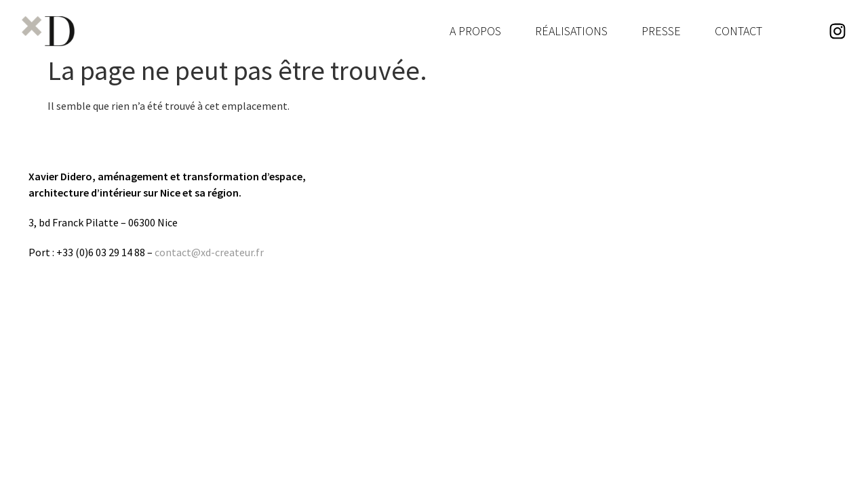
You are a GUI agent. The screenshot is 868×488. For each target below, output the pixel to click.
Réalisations (571, 31)
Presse (661, 31)
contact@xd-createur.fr (209, 252)
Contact (738, 31)
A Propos (475, 31)
